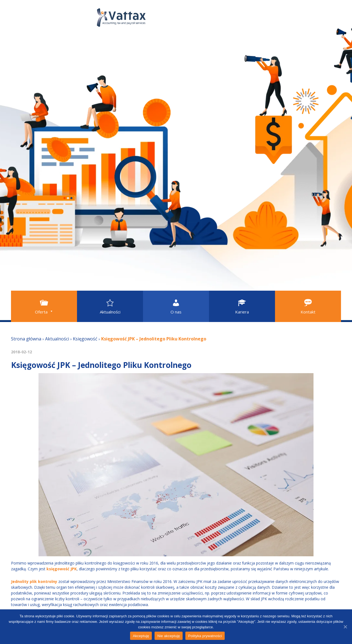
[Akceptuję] (345, 627)
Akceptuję (141, 636)
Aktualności (57, 339)
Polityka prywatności (205, 636)
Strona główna (26, 339)
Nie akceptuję (169, 636)
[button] (44, 306)
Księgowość (85, 339)
